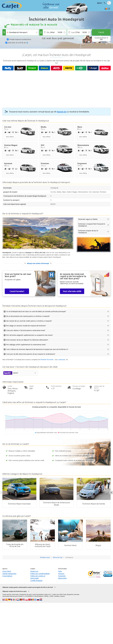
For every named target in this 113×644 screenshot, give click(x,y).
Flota (60, 571)
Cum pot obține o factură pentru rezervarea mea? (26, 330)
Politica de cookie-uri (38, 576)
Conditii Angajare (36, 580)
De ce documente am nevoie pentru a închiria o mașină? (28, 316)
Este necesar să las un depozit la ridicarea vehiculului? (27, 340)
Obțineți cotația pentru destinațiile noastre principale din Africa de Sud (28, 587)
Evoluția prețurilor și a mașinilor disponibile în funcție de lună (56, 407)
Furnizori (61, 574)
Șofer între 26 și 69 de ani (18, 43)
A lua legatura (7, 576)
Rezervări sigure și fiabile (88, 219)
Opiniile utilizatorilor (9, 574)
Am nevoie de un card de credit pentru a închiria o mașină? (29, 321)
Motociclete (62, 578)
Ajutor (100, 3)
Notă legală (34, 578)
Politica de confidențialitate (40, 574)
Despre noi (34, 571)
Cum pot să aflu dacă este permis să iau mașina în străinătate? (31, 354)
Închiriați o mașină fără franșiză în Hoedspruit (92, 225)
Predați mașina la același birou (20, 39)
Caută (101, 32)
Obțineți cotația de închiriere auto (14, 591)
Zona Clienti (7, 571)
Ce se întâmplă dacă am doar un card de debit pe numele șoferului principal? (36, 311)
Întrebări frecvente (47, 360)
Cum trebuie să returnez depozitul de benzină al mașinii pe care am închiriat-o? (37, 349)
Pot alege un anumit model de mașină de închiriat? (26, 326)
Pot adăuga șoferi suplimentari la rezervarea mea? (26, 345)
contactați (61, 360)
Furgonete (62, 576)
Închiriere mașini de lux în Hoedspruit (88, 232)
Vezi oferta (10, 137)
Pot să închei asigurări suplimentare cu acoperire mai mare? (30, 335)
